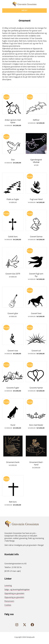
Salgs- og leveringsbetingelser (17, 589)
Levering (8, 585)
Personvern (9, 601)
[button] (17, 625)
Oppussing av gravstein (14, 597)
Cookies (8, 605)
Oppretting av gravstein (14, 593)
